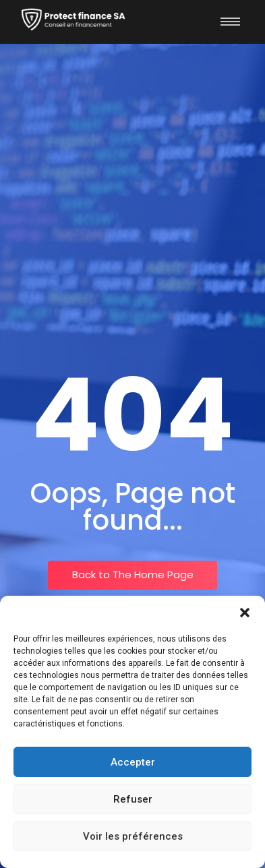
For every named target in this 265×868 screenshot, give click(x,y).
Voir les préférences (133, 836)
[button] (245, 613)
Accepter (133, 762)
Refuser (133, 799)
